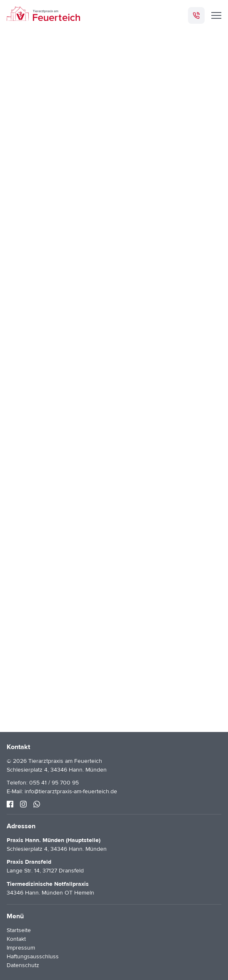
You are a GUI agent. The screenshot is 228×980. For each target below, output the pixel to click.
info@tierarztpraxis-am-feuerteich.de (71, 792)
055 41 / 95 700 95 (54, 783)
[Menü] (216, 15)
